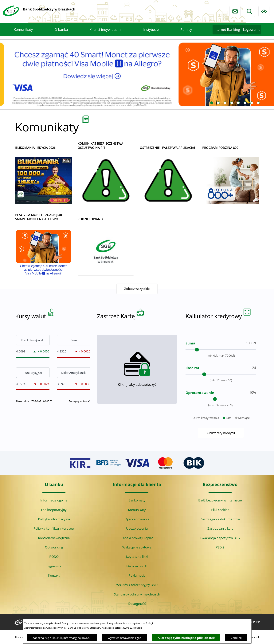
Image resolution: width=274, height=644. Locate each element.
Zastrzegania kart (220, 528)
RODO (54, 557)
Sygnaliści (54, 566)
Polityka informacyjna (54, 519)
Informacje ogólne (54, 500)
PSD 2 (220, 547)
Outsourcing (54, 547)
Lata (229, 435)
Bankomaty (137, 500)
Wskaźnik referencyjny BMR (137, 585)
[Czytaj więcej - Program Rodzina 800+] (231, 173)
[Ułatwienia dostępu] (264, 11)
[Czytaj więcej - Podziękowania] (106, 245)
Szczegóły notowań (80, 418)
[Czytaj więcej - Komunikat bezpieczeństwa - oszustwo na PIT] (106, 171)
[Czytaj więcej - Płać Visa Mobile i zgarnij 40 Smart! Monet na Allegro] (44, 243)
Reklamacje (137, 575)
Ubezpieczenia (137, 528)
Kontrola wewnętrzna (54, 538)
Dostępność (137, 604)
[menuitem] (23, 30)
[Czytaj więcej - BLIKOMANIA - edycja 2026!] (44, 173)
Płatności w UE (137, 566)
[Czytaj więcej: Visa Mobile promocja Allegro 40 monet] (137, 74)
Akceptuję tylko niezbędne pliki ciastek (186, 638)
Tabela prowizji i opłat (137, 538)
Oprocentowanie (137, 519)
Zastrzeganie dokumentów (220, 519)
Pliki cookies (220, 510)
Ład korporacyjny (54, 510)
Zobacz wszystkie (137, 289)
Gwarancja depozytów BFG (220, 538)
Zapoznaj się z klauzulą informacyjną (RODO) (62, 638)
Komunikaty (137, 510)
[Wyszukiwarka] (249, 11)
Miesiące (244, 435)
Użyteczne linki (137, 557)
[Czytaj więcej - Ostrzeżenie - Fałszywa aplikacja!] (168, 173)
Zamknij (236, 638)
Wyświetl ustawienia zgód (125, 638)
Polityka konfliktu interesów (54, 528)
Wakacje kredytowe (137, 547)
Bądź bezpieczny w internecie (220, 500)
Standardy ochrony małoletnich (137, 594)
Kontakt (54, 575)
